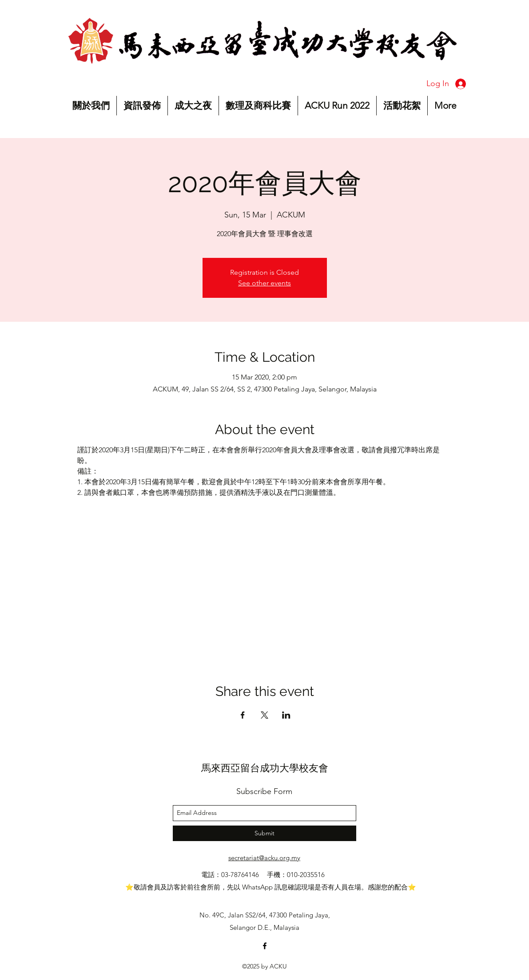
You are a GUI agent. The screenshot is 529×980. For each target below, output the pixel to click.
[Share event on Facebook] (243, 715)
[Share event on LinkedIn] (286, 715)
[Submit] (264, 833)
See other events (264, 283)
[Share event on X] (264, 715)
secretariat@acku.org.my (264, 858)
